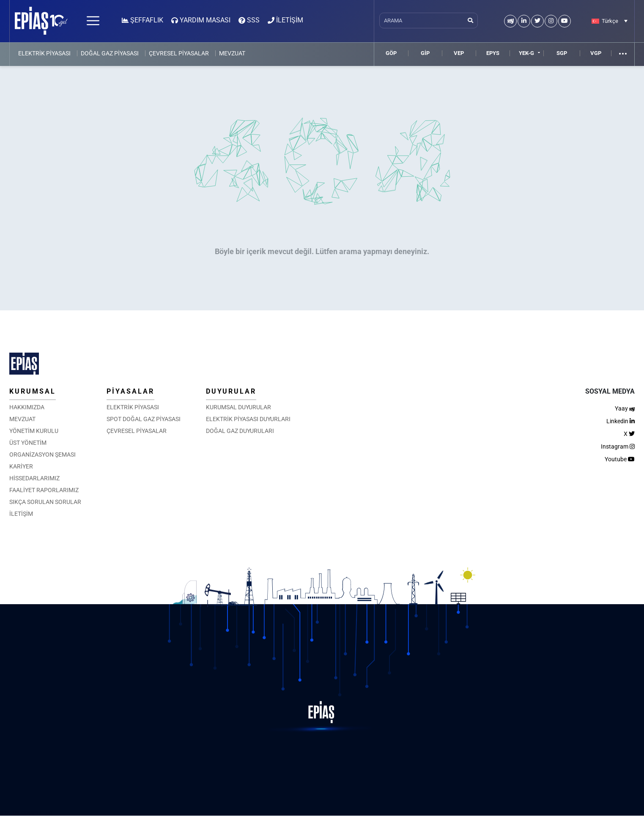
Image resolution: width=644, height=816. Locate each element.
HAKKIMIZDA (27, 407)
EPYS (493, 53)
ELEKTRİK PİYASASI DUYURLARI (248, 419)
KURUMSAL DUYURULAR (238, 407)
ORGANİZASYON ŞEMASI (42, 455)
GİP (425, 53)
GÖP (391, 53)
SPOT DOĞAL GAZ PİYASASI (144, 419)
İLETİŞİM (21, 514)
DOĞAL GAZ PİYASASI (110, 53)
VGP (596, 53)
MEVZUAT (232, 53)
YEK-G (526, 53)
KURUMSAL (33, 391)
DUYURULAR (231, 391)
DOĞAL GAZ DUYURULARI (240, 431)
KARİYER (21, 466)
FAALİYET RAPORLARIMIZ (44, 490)
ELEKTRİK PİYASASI (44, 53)
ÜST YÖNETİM (28, 443)
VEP (459, 53)
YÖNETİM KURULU (34, 431)
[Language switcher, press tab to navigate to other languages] (610, 21)
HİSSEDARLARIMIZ (34, 478)
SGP (562, 53)
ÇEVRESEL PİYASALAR (179, 53)
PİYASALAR (130, 391)
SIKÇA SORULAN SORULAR (45, 502)
